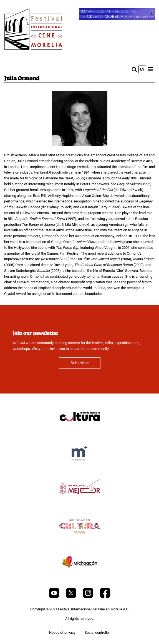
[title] (80, 430)
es (142, 69)
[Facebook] (105, 597)
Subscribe (80, 363)
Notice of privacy (62, 632)
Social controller (97, 632)
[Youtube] (55, 597)
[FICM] (33, 30)
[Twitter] (71, 597)
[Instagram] (89, 597)
